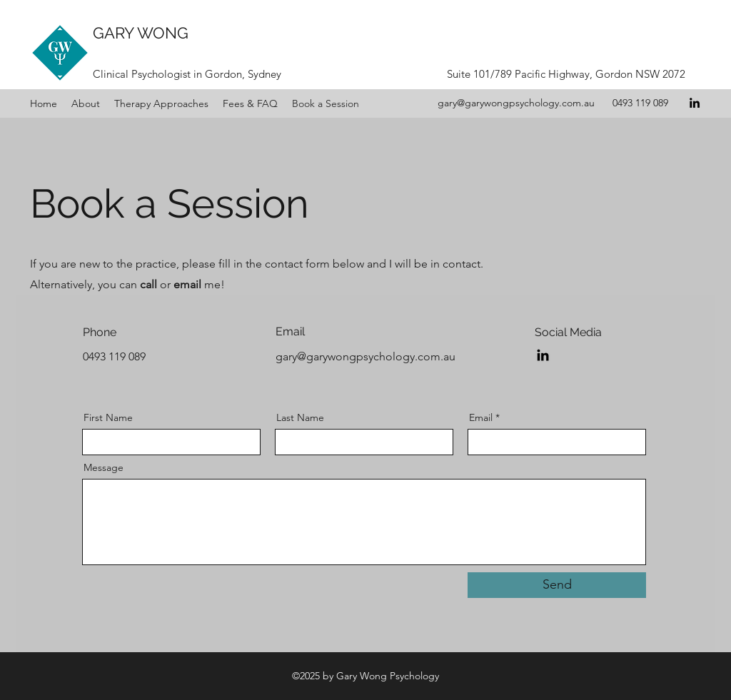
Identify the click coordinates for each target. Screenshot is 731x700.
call (148, 284)
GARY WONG (141, 33)
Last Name (300, 417)
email (187, 284)
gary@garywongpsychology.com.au (516, 103)
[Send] (557, 585)
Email (481, 417)
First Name (108, 417)
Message (104, 467)
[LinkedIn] (695, 103)
